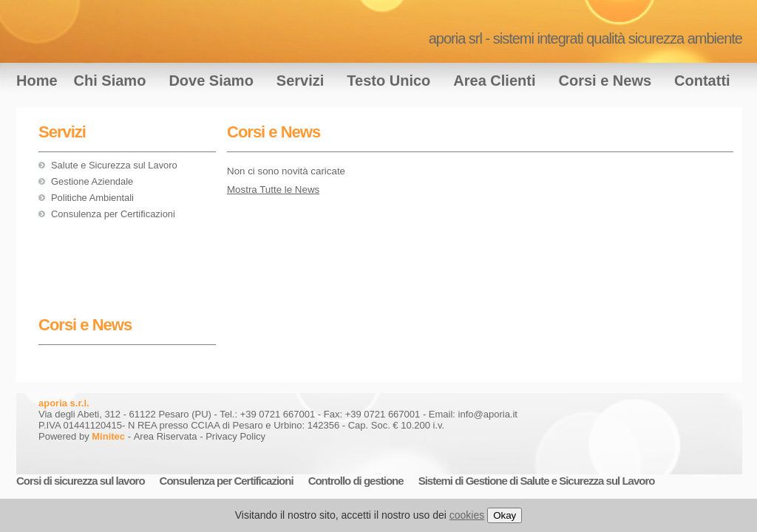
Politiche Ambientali (92, 198)
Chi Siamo (110, 81)
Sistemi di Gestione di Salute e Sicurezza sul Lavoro (537, 481)
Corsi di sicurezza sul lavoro (81, 481)
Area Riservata (166, 436)
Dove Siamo (211, 81)
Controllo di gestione (356, 481)
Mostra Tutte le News (273, 190)
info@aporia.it (488, 414)
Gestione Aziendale (92, 181)
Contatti (702, 81)
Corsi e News (605, 81)
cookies (467, 515)
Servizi (300, 81)
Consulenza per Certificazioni (113, 214)
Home (37, 81)
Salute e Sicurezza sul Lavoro (114, 165)
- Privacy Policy (232, 436)
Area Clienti (494, 81)
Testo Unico (388, 81)
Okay (505, 515)
